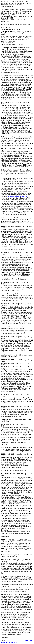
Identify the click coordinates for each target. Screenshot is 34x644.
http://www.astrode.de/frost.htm (17, 196)
